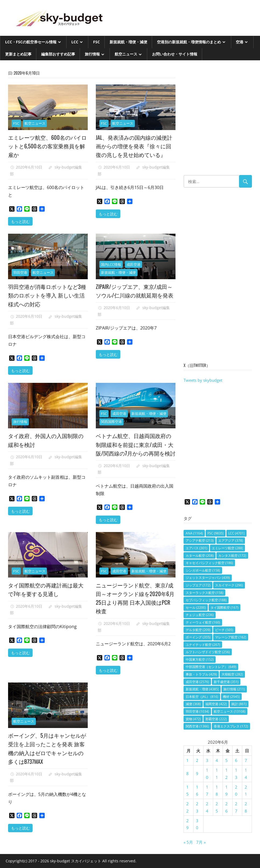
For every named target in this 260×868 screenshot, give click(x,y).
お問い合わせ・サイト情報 (175, 54)
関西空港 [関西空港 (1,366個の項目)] (197, 726)
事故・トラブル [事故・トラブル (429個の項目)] (201, 674)
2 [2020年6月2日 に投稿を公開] (197, 760)
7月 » (201, 842)
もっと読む (20, 221)
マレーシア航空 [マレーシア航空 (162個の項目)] (231, 637)
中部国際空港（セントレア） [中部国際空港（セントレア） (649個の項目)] (211, 667)
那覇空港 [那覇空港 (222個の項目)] (216, 719)
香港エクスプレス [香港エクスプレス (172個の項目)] (231, 726)
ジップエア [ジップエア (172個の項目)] (198, 585)
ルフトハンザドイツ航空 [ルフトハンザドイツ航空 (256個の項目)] (208, 652)
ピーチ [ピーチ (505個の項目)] (224, 630)
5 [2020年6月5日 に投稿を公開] (226, 760)
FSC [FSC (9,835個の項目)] (216, 533)
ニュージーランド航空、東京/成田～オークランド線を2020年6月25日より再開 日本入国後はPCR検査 (134, 608)
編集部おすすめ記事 (58, 54)
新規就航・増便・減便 (128, 42)
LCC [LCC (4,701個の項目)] (236, 533)
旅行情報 (92, 54)
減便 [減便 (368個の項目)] (193, 704)
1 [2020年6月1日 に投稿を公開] (187, 760)
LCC (75, 42)
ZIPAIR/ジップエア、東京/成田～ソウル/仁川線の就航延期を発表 (135, 296)
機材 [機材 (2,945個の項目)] (231, 697)
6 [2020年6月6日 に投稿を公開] (236, 760)
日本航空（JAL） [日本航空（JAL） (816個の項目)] (202, 697)
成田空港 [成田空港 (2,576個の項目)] (197, 682)
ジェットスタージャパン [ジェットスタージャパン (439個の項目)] (208, 578)
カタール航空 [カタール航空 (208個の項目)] (200, 556)
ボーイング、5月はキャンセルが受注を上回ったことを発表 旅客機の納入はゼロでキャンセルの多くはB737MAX (48, 758)
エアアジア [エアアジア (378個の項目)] (231, 540)
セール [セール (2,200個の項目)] (196, 608)
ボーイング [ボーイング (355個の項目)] (198, 637)
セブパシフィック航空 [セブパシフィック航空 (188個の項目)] (206, 600)
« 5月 (188, 842)
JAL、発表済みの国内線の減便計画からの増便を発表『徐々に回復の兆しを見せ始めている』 (135, 150)
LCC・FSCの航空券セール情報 (31, 42)
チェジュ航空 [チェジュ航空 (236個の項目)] (200, 615)
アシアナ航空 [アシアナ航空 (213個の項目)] (200, 540)
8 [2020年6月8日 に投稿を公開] (187, 773)
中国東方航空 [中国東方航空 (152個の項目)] (200, 659)
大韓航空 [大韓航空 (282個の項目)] (232, 674)
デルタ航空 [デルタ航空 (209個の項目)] (198, 630)
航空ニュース (126, 54)
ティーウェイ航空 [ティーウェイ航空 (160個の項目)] (203, 622)
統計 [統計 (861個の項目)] (239, 704)
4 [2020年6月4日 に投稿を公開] (217, 760)
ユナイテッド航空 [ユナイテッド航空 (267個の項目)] (203, 645)
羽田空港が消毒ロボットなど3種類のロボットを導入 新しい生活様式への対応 (48, 296)
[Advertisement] (218, 120)
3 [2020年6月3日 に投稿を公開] (207, 760)
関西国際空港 (111, 423)
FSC (96, 42)
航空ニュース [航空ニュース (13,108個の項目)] (230, 711)
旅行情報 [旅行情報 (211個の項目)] (234, 689)
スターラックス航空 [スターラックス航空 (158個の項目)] (205, 593)
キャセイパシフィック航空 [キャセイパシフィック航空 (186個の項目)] (209, 563)
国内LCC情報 (111, 265)
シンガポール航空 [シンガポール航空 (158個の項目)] (203, 570)
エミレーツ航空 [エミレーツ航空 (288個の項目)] (227, 548)
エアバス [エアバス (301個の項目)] (196, 548)
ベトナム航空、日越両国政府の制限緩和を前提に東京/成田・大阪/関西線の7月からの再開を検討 (135, 450)
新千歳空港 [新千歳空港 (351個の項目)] (226, 682)
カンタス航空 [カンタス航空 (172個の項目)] (232, 556)
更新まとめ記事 (18, 54)
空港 (240, 42)
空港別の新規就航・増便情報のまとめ (189, 42)
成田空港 (133, 265)
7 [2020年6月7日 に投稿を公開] (246, 760)
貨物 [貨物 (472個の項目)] (193, 719)
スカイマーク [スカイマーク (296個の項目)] (229, 585)
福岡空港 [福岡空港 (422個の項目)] (216, 704)
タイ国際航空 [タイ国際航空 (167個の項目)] (224, 608)
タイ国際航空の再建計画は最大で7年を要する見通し (47, 599)
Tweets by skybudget (203, 380)
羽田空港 (20, 274)
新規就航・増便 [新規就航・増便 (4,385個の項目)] (202, 689)
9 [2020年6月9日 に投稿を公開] (197, 773)
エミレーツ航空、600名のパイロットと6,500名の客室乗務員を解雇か (48, 146)
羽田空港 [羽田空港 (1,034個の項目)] (197, 711)
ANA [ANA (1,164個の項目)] (194, 533)
